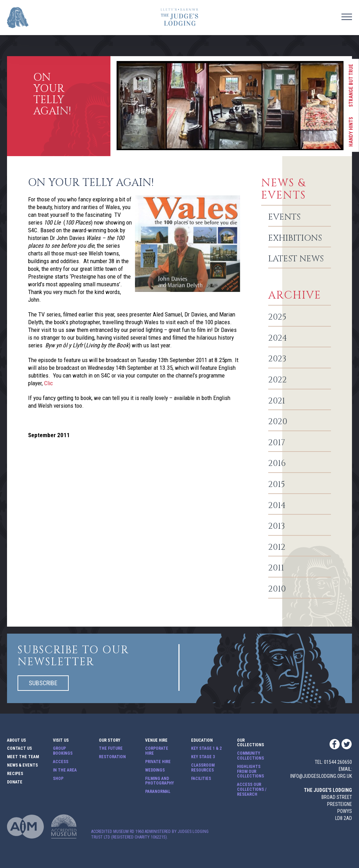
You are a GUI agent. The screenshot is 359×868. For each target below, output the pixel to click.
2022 (277, 380)
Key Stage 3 (203, 757)
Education (202, 740)
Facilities (201, 779)
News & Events (22, 765)
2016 (277, 464)
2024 (278, 339)
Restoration (112, 757)
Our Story (110, 740)
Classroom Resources (203, 768)
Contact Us (19, 749)
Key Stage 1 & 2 (206, 749)
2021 (277, 401)
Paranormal (158, 792)
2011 (276, 568)
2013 (277, 527)
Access (61, 762)
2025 (277, 318)
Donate (15, 782)
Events (284, 218)
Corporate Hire (157, 751)
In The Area (65, 770)
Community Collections (250, 756)
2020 (278, 422)
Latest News (296, 259)
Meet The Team (23, 757)
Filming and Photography (160, 781)
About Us (16, 740)
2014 (277, 506)
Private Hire (158, 762)
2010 (277, 589)
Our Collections (250, 743)
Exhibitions (295, 239)
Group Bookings (63, 751)
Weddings (155, 770)
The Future (111, 749)
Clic (49, 383)
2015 (277, 485)
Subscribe (43, 683)
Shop (58, 779)
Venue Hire (156, 740)
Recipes (15, 774)
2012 (277, 548)
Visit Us (61, 740)
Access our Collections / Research (252, 790)
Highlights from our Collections (250, 772)
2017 (277, 443)
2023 (277, 359)
